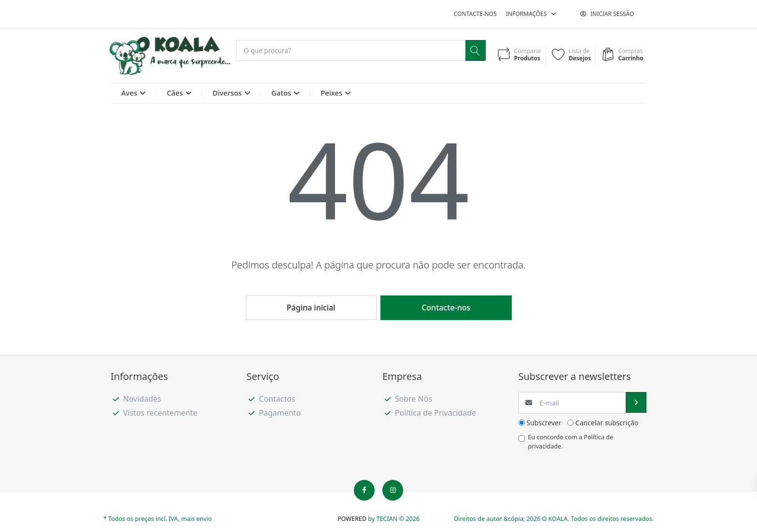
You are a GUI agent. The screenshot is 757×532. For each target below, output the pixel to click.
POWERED (352, 519)
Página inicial (311, 308)
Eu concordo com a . (571, 442)
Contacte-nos (475, 14)
